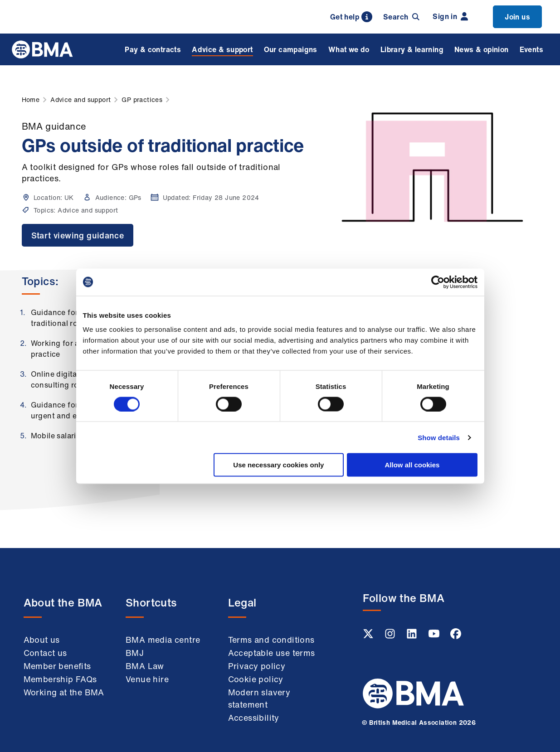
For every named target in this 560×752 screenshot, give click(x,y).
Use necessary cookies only (278, 465)
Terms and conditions (271, 640)
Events (531, 49)
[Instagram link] (391, 636)
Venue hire (147, 679)
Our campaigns (291, 49)
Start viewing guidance (78, 235)
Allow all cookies (412, 465)
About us (42, 640)
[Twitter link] (369, 636)
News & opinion (482, 49)
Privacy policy (257, 666)
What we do (349, 49)
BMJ (135, 653)
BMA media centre (163, 640)
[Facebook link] (456, 636)
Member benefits (57, 666)
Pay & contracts (153, 49)
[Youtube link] (435, 636)
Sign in (450, 16)
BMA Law (145, 666)
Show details (439, 437)
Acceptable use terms (272, 653)
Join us (517, 17)
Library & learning (412, 49)
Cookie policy (256, 679)
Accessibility (254, 718)
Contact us (45, 653)
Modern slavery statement (259, 698)
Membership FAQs (60, 679)
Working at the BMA (64, 692)
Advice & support (222, 49)
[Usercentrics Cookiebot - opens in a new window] (438, 282)
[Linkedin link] (413, 636)
